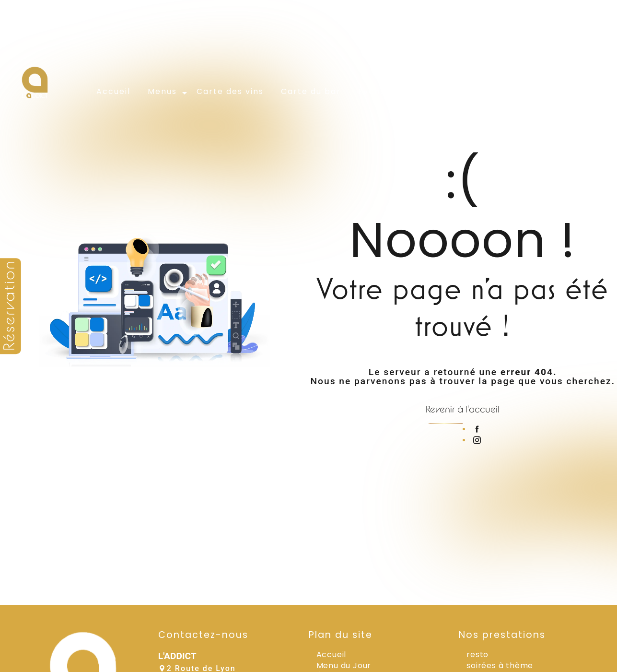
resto (477, 654)
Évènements (387, 91)
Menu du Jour (344, 666)
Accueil (113, 91)
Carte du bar (311, 91)
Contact (538, 91)
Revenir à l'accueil (463, 409)
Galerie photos (467, 91)
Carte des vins (230, 91)
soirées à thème (500, 666)
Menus (162, 91)
